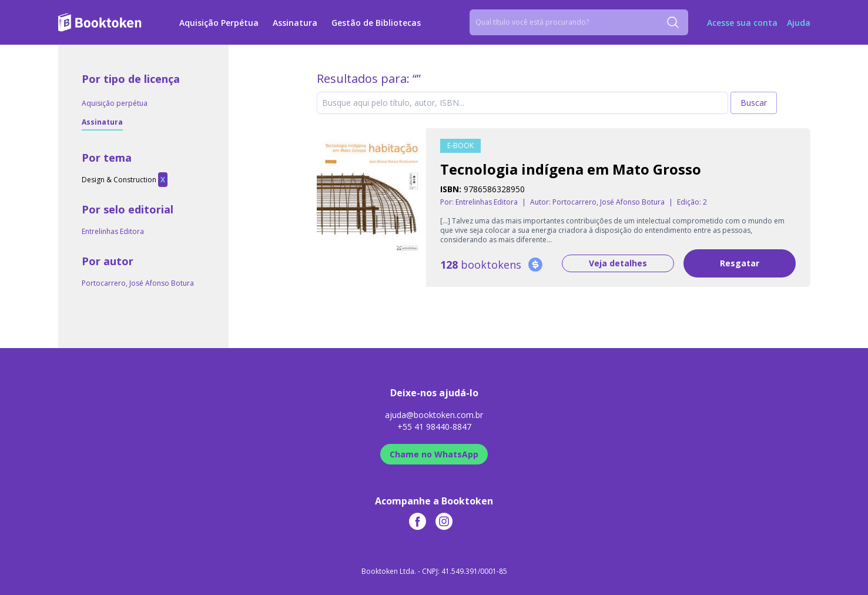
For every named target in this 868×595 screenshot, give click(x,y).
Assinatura (295, 23)
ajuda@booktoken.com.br (434, 415)
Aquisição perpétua (115, 103)
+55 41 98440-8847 (434, 427)
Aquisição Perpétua (219, 23)
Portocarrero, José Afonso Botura (138, 283)
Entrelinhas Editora (113, 231)
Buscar (754, 103)
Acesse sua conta (742, 23)
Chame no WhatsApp (434, 454)
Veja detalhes (618, 263)
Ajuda (799, 23)
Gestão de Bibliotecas (376, 23)
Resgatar (740, 263)
